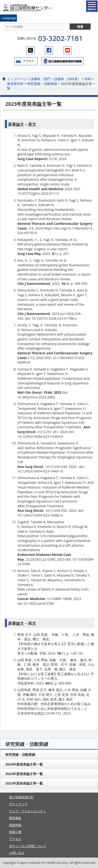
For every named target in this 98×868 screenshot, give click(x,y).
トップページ (17, 79)
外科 (88, 79)
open (92, 6)
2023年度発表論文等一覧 (24, 774)
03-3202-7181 (60, 39)
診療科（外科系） (68, 79)
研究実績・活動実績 (42, 84)
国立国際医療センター (30, 8)
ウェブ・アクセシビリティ (28, 811)
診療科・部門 (40, 79)
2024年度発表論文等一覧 (24, 764)
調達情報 (15, 825)
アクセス (26, 61)
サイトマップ (18, 804)
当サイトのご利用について (28, 846)
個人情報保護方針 (21, 797)
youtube (68, 50)
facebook (49, 50)
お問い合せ (17, 853)
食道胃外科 (15, 84)
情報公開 (15, 832)
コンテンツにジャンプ (0, 0)
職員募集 (15, 818)
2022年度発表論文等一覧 (24, 783)
